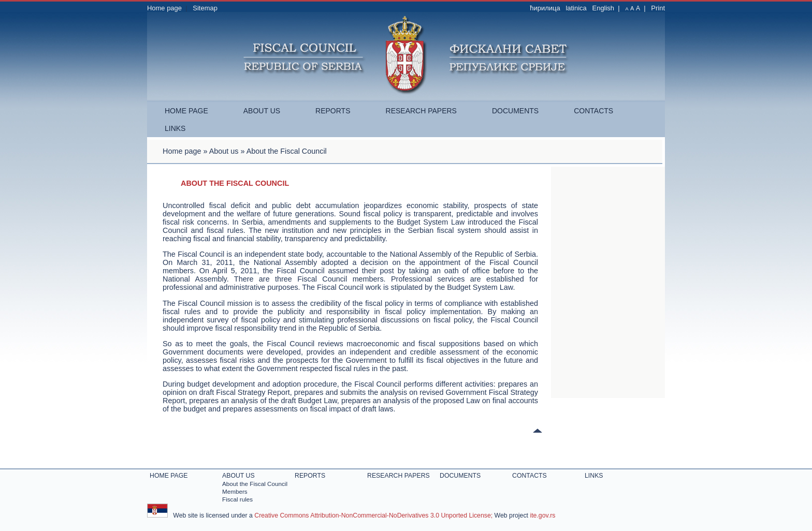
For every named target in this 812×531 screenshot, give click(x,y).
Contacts (593, 111)
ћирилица (545, 8)
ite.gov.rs (542, 515)
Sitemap (205, 8)
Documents (515, 111)
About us (262, 111)
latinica (576, 8)
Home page (164, 8)
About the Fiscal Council (255, 484)
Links (175, 128)
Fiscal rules (237, 499)
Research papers (421, 111)
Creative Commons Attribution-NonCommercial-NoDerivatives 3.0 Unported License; (373, 515)
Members (235, 491)
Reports (333, 111)
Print (658, 8)
